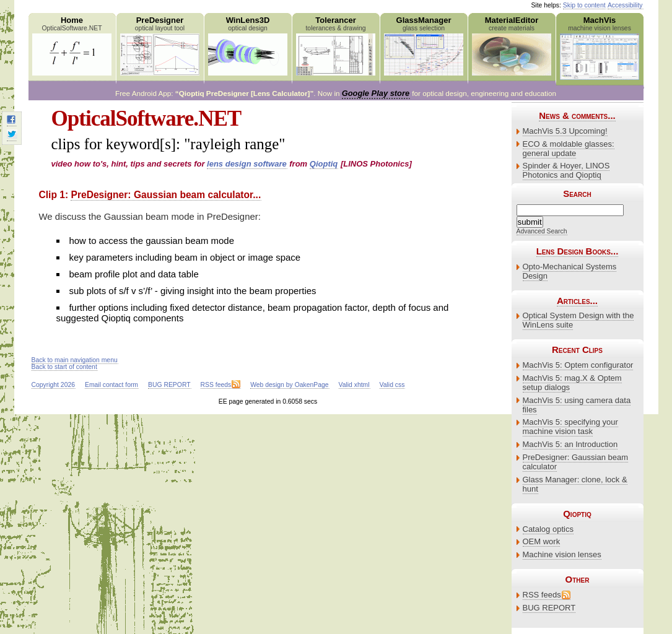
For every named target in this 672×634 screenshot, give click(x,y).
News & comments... (577, 115)
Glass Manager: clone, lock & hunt (575, 484)
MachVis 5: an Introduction (570, 444)
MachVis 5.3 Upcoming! (565, 131)
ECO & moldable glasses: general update (569, 149)
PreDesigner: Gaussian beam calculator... (166, 195)
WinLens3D (248, 46)
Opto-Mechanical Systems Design (570, 271)
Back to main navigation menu (75, 360)
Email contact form (111, 385)
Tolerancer (336, 46)
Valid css (392, 385)
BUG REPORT (549, 608)
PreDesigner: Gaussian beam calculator (576, 462)
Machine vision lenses (562, 554)
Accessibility (625, 5)
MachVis (600, 48)
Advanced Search (542, 231)
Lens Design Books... (578, 251)
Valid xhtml (354, 385)
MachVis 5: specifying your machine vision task (570, 427)
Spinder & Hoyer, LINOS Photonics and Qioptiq (566, 170)
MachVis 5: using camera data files (577, 405)
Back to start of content (64, 367)
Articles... (577, 301)
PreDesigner (160, 46)
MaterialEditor (512, 46)
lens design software (247, 164)
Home (72, 46)
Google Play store (376, 93)
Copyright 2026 (53, 385)
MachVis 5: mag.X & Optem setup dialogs (572, 383)
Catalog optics (548, 529)
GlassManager (424, 46)
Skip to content (584, 5)
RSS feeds (542, 595)
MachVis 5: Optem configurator (578, 365)
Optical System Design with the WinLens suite (578, 320)
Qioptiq (324, 164)
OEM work (542, 541)
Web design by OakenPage (289, 385)
